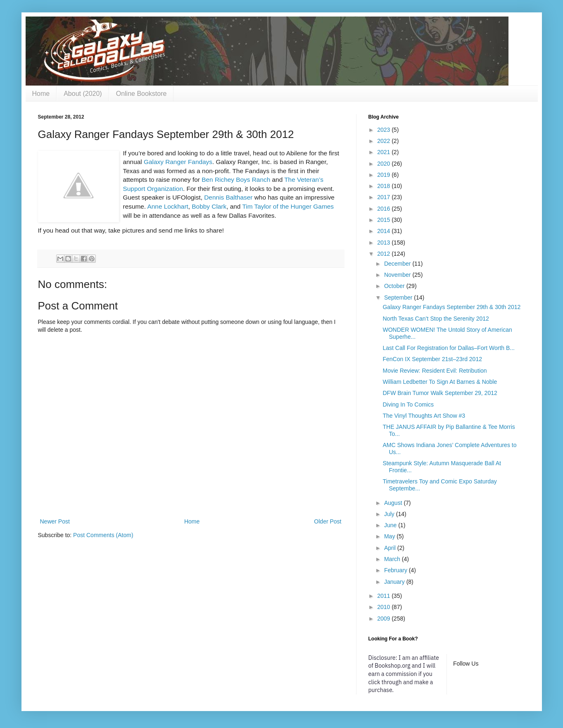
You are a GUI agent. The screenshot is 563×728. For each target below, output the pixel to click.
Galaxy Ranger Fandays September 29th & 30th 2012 (451, 307)
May (390, 536)
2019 (384, 175)
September (399, 297)
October (395, 286)
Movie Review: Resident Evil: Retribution (435, 371)
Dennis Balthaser (228, 197)
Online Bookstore (141, 94)
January (395, 582)
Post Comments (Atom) (103, 535)
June (391, 525)
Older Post (328, 521)
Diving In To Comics (408, 404)
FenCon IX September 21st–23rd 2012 (432, 359)
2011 (384, 596)
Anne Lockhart (168, 206)
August (394, 503)
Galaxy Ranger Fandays (178, 162)
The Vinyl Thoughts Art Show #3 (424, 416)
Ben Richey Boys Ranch (236, 180)
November (398, 275)
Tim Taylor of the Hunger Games (288, 206)
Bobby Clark (209, 206)
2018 (384, 186)
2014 (384, 231)
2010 (384, 607)
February (397, 570)
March (393, 559)
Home (41, 94)
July (390, 514)
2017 (384, 197)
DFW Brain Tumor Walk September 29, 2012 (440, 393)
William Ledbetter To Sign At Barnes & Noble (440, 382)
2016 (384, 209)
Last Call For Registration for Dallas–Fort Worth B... (449, 348)
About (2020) (83, 94)
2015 (384, 220)
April (391, 548)
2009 (384, 619)
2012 (384, 254)
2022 (384, 141)
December (398, 264)
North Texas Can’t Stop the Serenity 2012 (436, 319)
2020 (384, 164)
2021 (384, 152)
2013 (384, 243)
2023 (384, 130)
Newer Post (55, 521)
